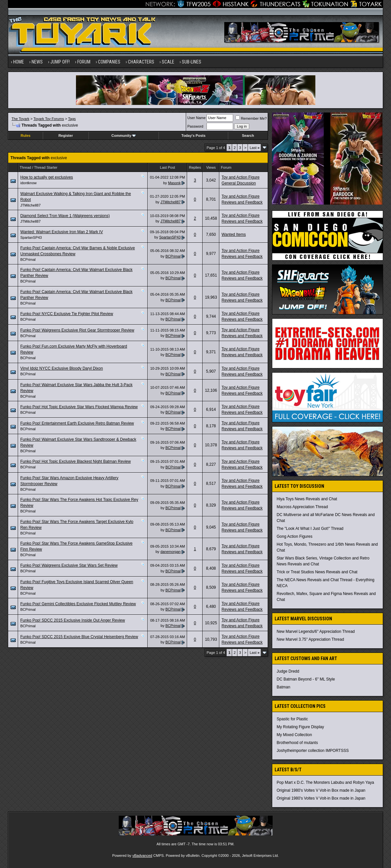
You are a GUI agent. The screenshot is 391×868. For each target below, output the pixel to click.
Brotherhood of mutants (297, 743)
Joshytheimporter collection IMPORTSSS (313, 751)
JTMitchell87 (31, 205)
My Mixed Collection (294, 735)
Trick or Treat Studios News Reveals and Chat (317, 572)
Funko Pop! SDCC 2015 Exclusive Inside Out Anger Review (73, 620)
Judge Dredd (288, 671)
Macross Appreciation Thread (302, 507)
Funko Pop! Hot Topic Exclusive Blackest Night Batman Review (76, 461)
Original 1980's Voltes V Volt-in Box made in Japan (321, 790)
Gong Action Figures (294, 536)
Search (248, 136)
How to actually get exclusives (47, 177)
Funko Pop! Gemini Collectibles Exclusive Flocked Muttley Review (78, 604)
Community (124, 136)
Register (66, 136)
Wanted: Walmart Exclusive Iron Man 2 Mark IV (62, 232)
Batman (283, 687)
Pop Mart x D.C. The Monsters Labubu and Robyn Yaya (325, 782)
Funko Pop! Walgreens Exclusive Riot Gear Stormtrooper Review (77, 330)
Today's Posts (193, 136)
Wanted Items (234, 235)
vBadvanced (142, 856)
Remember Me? (251, 118)
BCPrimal (28, 260)
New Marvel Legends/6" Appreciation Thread (316, 632)
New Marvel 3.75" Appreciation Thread (310, 639)
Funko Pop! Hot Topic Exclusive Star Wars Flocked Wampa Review (79, 407)
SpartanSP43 (31, 237)
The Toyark (20, 119)
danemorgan (171, 552)
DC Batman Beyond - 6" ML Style (306, 679)
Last (255, 148)
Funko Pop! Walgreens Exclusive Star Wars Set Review (69, 565)
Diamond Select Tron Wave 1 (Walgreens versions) (65, 216)
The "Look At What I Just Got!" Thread (310, 529)
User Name (197, 118)
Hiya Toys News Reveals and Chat (307, 499)
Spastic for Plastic (292, 719)
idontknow (29, 183)
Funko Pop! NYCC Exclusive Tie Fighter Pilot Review (67, 314)
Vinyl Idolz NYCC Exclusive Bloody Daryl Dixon (62, 368)
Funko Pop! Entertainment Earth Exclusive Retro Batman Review (77, 423)
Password (195, 126)
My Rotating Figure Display (300, 727)
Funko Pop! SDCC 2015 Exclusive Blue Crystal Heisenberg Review (79, 637)
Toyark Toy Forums (49, 119)
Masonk (174, 183)
